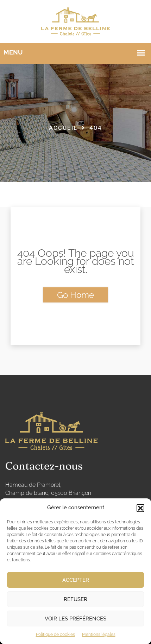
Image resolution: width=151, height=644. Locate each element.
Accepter (76, 580)
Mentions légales (99, 635)
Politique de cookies (55, 635)
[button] (140, 508)
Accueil (63, 128)
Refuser (75, 599)
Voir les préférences (75, 619)
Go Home (75, 295)
